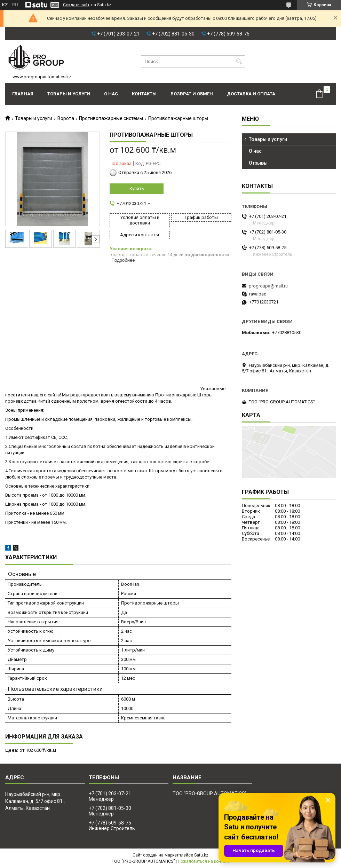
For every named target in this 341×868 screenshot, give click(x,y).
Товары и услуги (69, 94)
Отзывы (258, 163)
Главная (23, 94)
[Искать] (239, 61)
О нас (111, 94)
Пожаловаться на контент (204, 861)
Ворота (66, 118)
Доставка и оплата (251, 94)
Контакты (144, 94)
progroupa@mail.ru (268, 286)
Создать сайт (76, 5)
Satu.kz (201, 855)
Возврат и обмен (192, 94)
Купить (137, 188)
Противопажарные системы (111, 118)
